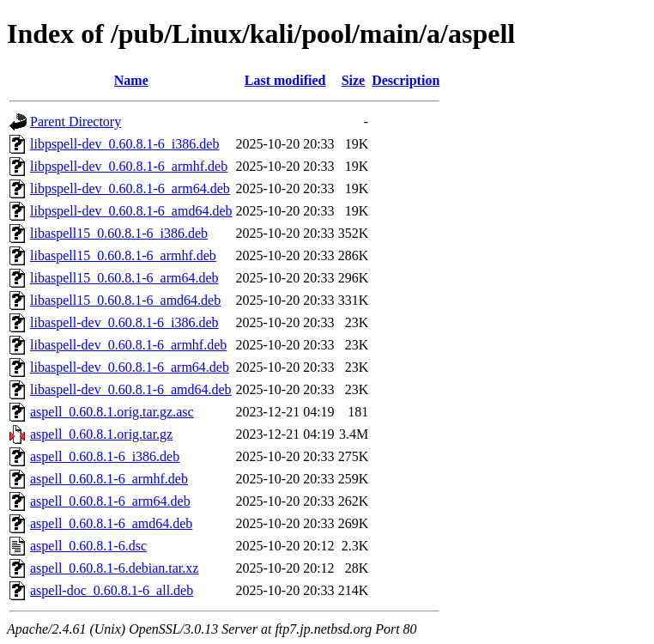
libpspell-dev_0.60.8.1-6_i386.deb (124, 144)
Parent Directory (76, 122)
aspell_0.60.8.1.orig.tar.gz (101, 434)
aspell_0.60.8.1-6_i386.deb (105, 456)
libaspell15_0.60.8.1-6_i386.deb (119, 233)
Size (354, 80)
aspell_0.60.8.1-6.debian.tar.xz (114, 568)
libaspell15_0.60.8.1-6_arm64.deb (124, 278)
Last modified (285, 80)
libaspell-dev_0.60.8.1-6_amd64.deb (131, 389)
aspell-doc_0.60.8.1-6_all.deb (112, 590)
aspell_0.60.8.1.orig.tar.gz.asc (112, 412)
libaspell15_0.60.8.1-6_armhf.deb (123, 255)
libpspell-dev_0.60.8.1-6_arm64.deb (130, 188)
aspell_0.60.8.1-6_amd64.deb (111, 523)
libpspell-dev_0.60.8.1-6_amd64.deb (131, 211)
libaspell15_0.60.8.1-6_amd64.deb (125, 300)
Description (406, 80)
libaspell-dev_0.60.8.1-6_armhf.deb (128, 345)
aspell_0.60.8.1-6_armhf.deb (109, 479)
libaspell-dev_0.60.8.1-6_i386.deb (124, 322)
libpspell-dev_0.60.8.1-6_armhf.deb (129, 166)
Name (131, 80)
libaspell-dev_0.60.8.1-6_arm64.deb (130, 367)
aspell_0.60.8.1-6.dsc (88, 546)
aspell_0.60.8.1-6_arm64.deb (110, 501)
